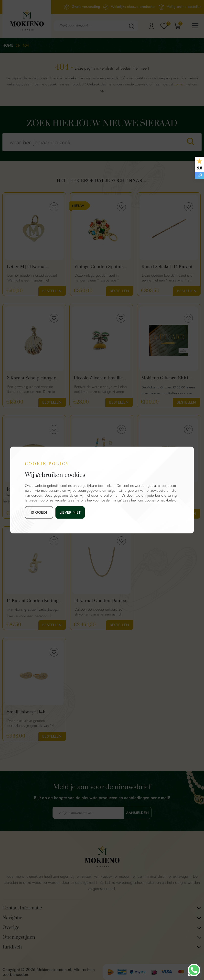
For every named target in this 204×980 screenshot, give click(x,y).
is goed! (39, 512)
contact (179, 84)
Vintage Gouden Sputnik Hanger (99, 267)
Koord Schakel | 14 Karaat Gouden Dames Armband (167, 267)
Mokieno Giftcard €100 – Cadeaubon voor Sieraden (168, 378)
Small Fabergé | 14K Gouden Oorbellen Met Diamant (30, 712)
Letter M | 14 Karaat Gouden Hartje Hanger (30, 267)
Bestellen (52, 291)
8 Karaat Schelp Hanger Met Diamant (31, 378)
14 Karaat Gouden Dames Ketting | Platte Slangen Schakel (100, 601)
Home (8, 45)
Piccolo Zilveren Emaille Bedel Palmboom (98, 378)
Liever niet (70, 512)
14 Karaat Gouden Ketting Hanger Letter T (33, 601)
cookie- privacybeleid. (161, 500)
